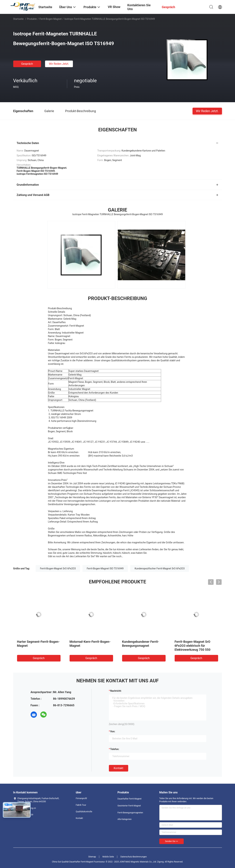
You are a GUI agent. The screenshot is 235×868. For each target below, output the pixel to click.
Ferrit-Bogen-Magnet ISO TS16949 (105, 568)
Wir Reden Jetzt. (59, 64)
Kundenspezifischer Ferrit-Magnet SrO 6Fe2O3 (160, 568)
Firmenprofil (81, 798)
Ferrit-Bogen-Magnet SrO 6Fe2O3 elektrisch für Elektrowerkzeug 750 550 (193, 646)
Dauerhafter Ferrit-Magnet (130, 799)
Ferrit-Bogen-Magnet (51, 19)
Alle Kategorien (125, 819)
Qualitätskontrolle (84, 812)
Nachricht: (116, 691)
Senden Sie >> (172, 841)
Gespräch (27, 64)
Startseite (18, 19)
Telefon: (115, 749)
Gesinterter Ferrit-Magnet (129, 806)
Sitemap (92, 857)
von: (113, 731)
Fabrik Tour (81, 805)
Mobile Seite (108, 857)
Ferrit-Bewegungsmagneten (130, 813)
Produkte (32, 19)
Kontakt (119, 768)
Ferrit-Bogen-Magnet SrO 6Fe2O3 (58, 568)
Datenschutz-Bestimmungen (134, 857)
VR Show (114, 7)
